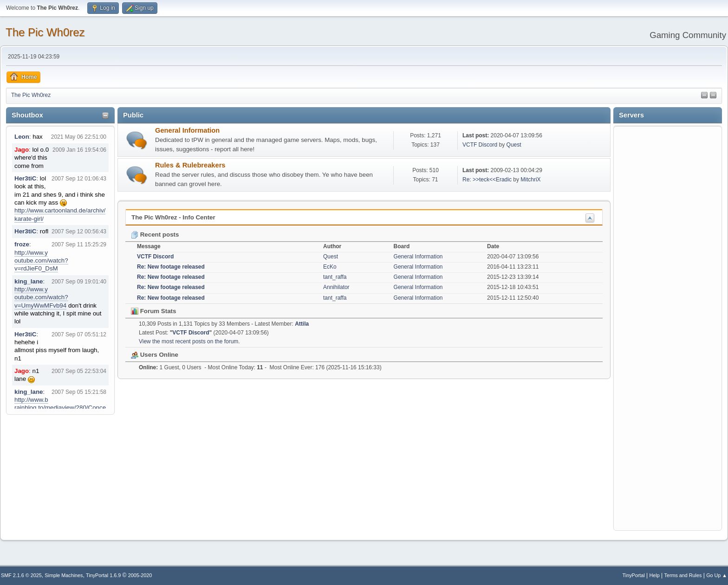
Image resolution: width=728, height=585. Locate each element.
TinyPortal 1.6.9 (103, 575)
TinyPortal (634, 575)
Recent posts (155, 235)
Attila (302, 324)
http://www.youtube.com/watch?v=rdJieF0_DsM (41, 261)
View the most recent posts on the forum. (189, 341)
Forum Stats (153, 311)
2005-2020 (140, 575)
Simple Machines (64, 575)
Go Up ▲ (717, 575)
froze (22, 244)
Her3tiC (25, 178)
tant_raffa (335, 277)
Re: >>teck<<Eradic (487, 180)
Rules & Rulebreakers (190, 165)
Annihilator (336, 287)
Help (655, 575)
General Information (187, 130)
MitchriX (530, 180)
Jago (22, 150)
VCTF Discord (480, 145)
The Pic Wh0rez (45, 32)
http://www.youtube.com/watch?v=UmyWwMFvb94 (41, 297)
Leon (22, 137)
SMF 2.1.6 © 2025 (21, 575)
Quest (514, 145)
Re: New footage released (171, 267)
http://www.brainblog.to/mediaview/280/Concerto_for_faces (60, 408)
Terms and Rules (683, 575)
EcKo (330, 267)
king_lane (29, 281)
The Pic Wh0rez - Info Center (173, 217)
